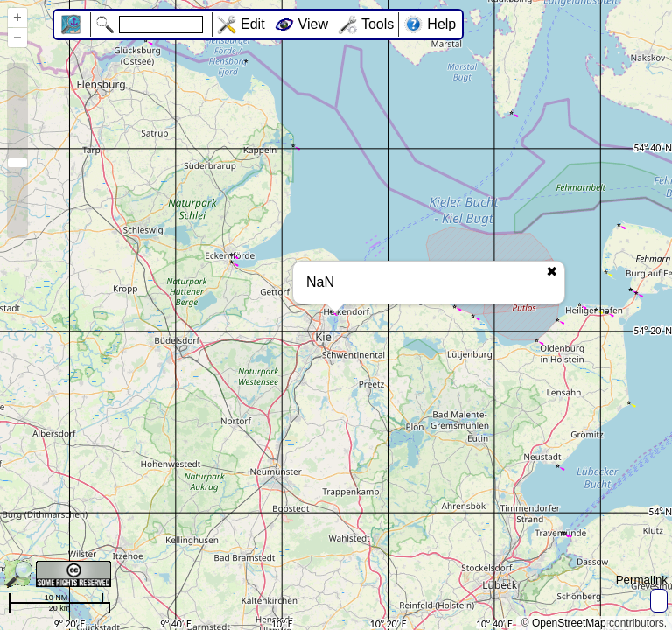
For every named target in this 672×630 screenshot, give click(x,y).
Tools (378, 24)
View (313, 24)
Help (441, 24)
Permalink (642, 580)
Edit (253, 24)
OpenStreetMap (569, 623)
